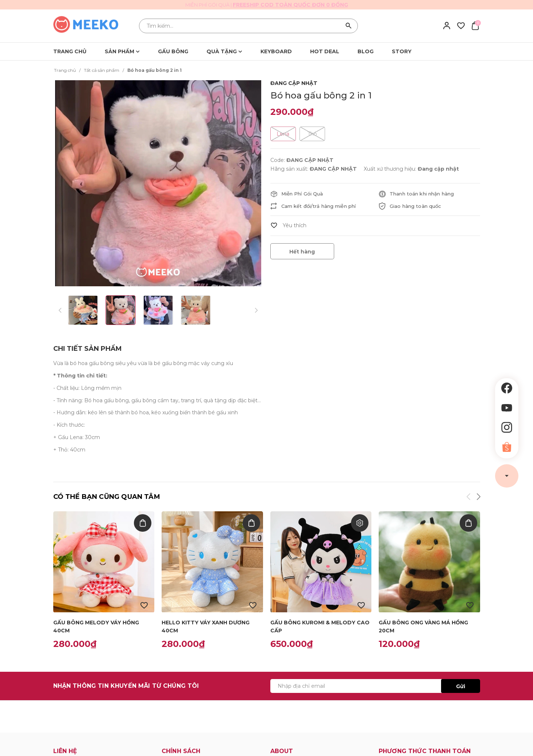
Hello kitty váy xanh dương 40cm (206, 627)
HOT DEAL (325, 51)
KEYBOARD (276, 51)
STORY (402, 51)
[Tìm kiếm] (349, 26)
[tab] (88, 349)
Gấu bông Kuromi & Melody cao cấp (320, 627)
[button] (478, 498)
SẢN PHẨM (122, 51)
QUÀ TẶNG (224, 51)
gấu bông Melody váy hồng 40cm (96, 627)
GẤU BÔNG (173, 51)
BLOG (366, 51)
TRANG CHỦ (70, 51)
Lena (283, 134)
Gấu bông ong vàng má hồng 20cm (423, 627)
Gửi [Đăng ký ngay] (461, 686)
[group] (161, 183)
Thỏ (312, 134)
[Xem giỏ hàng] (475, 26)
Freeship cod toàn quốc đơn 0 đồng (290, 5)
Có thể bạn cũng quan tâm (107, 497)
